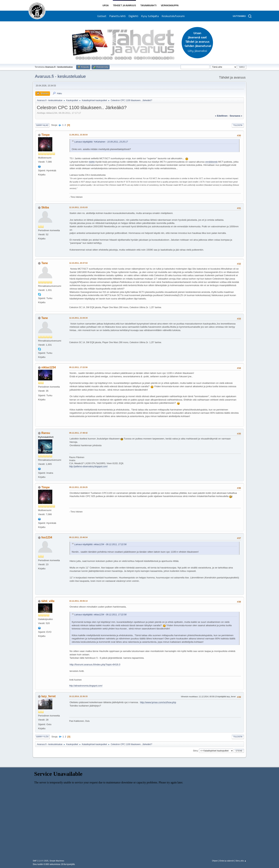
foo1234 (47, 537)
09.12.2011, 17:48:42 (78, 433)
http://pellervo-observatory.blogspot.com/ (88, 466)
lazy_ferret (48, 696)
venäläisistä (211, 162)
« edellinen (221, 116)
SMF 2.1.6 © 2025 (41, 861)
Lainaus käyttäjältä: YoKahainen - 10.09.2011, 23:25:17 (101, 142)
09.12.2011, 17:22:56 (78, 367)
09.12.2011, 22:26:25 (78, 487)
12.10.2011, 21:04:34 (78, 318)
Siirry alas (42, 125)
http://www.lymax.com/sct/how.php (158, 702)
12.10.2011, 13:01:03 (78, 207)
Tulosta (238, 125)
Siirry (195, 751)
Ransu (46, 433)
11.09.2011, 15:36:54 (78, 135)
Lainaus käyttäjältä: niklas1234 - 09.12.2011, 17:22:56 (100, 544)
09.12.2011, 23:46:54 (78, 537)
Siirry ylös (42, 737)
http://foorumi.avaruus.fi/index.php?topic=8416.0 (95, 664)
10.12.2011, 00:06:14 (78, 601)
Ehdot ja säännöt (227, 861)
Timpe (45, 135)
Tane (44, 263)
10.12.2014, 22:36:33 (78, 696)
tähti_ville (48, 601)
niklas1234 (48, 367)
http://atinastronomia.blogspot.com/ (86, 686)
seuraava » (236, 116)
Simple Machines (57, 861)
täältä (92, 162)
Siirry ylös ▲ (241, 861)
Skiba (45, 207)
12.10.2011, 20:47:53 (78, 263)
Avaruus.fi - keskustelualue (60, 76)
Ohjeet (215, 861)
